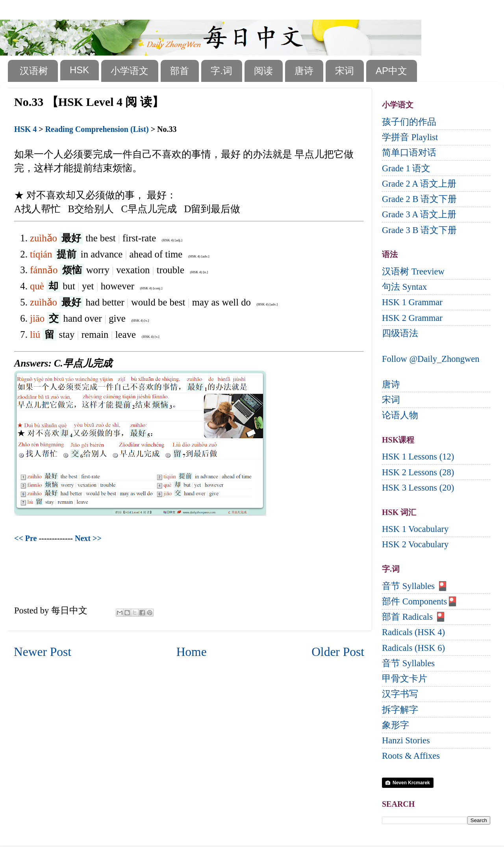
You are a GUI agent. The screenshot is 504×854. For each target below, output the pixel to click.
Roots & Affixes (411, 756)
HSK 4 (25, 129)
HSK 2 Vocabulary (415, 544)
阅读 (263, 71)
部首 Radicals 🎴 (414, 617)
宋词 (345, 71)
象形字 (396, 725)
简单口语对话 (409, 153)
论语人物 (400, 415)
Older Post (338, 652)
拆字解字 (400, 710)
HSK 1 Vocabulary (415, 529)
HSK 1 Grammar (412, 302)
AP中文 (391, 71)
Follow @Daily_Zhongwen (431, 359)
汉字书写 (400, 694)
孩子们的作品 (409, 122)
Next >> (88, 538)
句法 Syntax (404, 287)
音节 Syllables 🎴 (415, 586)
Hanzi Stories (406, 740)
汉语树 (34, 71)
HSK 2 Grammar (412, 318)
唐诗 (304, 71)
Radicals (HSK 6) (413, 648)
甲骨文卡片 (405, 679)
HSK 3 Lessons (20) (418, 488)
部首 (180, 71)
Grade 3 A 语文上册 (419, 214)
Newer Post (43, 652)
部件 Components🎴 (420, 601)
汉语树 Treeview (413, 271)
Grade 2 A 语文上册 (419, 184)
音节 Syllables (408, 663)
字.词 (221, 71)
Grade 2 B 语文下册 (419, 199)
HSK (79, 70)
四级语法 (400, 333)
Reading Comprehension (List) (97, 129)
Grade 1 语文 (406, 168)
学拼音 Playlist (410, 137)
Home (192, 652)
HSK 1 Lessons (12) (418, 457)
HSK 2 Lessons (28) (418, 472)
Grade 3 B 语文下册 (419, 230)
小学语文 (130, 71)
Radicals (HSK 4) (413, 632)
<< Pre (25, 538)
